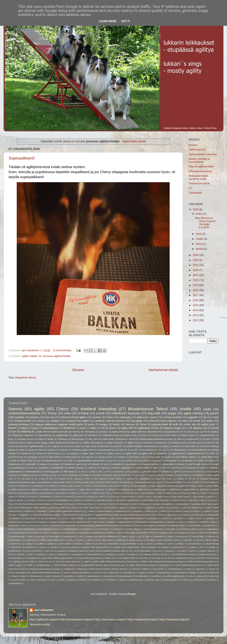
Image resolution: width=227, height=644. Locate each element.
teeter (151, 573)
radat (11, 554)
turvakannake (126, 576)
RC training (75, 479)
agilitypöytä (178, 453)
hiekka (91, 511)
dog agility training (181, 497)
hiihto (149, 511)
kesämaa (127, 526)
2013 (196, 315)
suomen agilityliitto (122, 468)
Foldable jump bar (29, 475)
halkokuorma (197, 508)
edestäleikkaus (63, 500)
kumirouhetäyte (19, 533)
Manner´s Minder (165, 475)
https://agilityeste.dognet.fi (44, 619)
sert (50, 562)
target (142, 573)
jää (103, 522)
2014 (196, 310)
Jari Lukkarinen (44, 610)
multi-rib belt (198, 537)
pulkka (192, 547)
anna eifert (60, 493)
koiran (11, 529)
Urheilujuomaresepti (200, 171)
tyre (14, 431)
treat (179, 439)
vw (104, 580)
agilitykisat (144, 428)
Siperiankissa (45, 435)
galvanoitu (151, 508)
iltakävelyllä (213, 515)
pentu (91, 424)
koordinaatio (103, 529)
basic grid (196, 443)
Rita (87, 479)
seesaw (176, 446)
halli (208, 508)
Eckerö (187, 472)
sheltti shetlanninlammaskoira (189, 565)
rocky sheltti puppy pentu (90, 558)
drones (41, 500)
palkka (41, 544)
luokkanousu (15, 464)
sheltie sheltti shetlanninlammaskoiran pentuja (162, 562)
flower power (189, 435)
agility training (193, 413)
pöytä (165, 446)
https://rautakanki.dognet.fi (175, 619)
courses (79, 497)
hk (40, 356)
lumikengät (54, 537)
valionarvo (42, 580)
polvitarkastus (195, 544)
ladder (201, 460)
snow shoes (158, 569)
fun (38, 460)
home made (175, 511)
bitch (160, 493)
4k (128, 472)
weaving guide (51, 471)
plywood (118, 446)
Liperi (151, 475)
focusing (101, 504)
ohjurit (199, 540)
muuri (67, 446)
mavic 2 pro (135, 537)
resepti (121, 554)
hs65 (70, 460)
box (157, 428)
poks (189, 432)
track (41, 450)
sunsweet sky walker (77, 421)
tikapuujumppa (164, 573)
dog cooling (199, 497)
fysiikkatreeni (182, 504)
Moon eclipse (183, 475)
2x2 (103, 428)
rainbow (21, 554)
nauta (43, 464)
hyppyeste (24, 515)
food (111, 504)
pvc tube (158, 551)
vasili (203, 468)
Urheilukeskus (39, 486)
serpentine (190, 446)
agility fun (35, 490)
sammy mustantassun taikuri (181, 558)
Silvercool (27, 453)
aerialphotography (138, 486)
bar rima (106, 493)
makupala (125, 417)
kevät (50, 439)
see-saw (50, 417)
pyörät (193, 551)
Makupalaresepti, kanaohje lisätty (199, 177)
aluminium (162, 443)
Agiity (135, 472)
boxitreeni (92, 435)
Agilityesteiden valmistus (203, 154)
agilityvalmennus (196, 453)
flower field (26, 460)
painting (105, 446)
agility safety (85, 490)
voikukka (95, 580)
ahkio (212, 453)
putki (176, 424)
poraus (43, 547)
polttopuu (181, 544)
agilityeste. (162, 453)
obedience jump (154, 540)
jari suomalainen (49, 518)
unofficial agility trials (83, 450)
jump (35, 428)
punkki (212, 547)
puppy (172, 413)
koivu (57, 529)
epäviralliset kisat (210, 457)
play (142, 544)
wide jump (68, 471)
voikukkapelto (33, 471)
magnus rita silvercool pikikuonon (102, 537)
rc (187, 428)
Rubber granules (59, 432)
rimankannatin (15, 558)
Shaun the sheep (163, 479)
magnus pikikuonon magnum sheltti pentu (59, 424)
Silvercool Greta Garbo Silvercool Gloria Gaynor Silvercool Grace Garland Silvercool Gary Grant (118, 482)
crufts (101, 497)
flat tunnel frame (86, 504)
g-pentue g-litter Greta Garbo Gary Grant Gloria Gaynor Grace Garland (83, 508)
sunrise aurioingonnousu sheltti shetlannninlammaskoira (34, 573)
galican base (136, 508)
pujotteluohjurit (179, 547)
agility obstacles (115, 443)
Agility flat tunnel (149, 472)
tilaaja (193, 573)
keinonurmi (34, 526)
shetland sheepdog (98, 409)
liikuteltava (214, 533)
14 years (82, 472)
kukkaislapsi (213, 529)
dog (148, 497)
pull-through (195, 464)
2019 (196, 285)
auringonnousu (179, 443)
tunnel (197, 421)
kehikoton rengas (208, 522)
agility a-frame (119, 432)
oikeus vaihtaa (212, 540)
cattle (194, 493)
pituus (181, 464)
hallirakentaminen (54, 460)
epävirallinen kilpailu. (186, 457)
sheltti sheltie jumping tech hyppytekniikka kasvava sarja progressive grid (89, 565)
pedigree (52, 544)
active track (121, 486)
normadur (55, 464)
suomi (97, 573)
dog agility (137, 421)
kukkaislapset (51, 428)
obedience (69, 428)
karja (181, 522)
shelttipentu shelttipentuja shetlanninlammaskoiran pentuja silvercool (96, 569)
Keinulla (96, 475)
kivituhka (162, 526)
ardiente (73, 493)
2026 (196, 209)
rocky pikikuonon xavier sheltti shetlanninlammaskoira (50, 558)
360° (101, 472)
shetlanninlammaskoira (24, 413)
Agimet (177, 472)
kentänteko (188, 460)
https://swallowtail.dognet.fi (143, 619)
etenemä (193, 500)
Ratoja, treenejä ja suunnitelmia (199, 160)
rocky (216, 417)
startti (189, 569)
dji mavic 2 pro (138, 457)
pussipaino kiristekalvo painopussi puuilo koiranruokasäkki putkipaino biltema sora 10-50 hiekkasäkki (104, 551)
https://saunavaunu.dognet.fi (111, 619)
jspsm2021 (179, 518)
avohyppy (32, 457)
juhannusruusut (15, 522)
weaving (26, 431)
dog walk (154, 413)
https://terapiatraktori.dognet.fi (77, 619)
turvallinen (156, 576)
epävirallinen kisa (104, 500)
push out (49, 551)
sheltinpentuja (43, 565)
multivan (211, 537)
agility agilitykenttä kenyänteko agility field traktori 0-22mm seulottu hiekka (185, 486)
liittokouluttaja (18, 537)
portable (54, 547)
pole (170, 544)
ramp (30, 554)
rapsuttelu (41, 554)
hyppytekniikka (207, 435)
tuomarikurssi (110, 576)
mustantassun (15, 540)
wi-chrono (185, 580)
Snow (143, 424)
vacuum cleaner (19, 580)
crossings (91, 497)
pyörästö (182, 551)
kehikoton (192, 522)
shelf (86, 562)
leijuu (194, 533)
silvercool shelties (140, 569)
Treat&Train (23, 486)
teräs (31, 450)
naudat (80, 540)
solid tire (93, 468)
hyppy (24, 428)
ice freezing (185, 515)
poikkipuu (160, 544)
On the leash (24, 479)
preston (35, 417)
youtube (212, 580)
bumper (184, 493)
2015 (196, 305)
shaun (41, 421)
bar (43, 457)
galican (123, 508)
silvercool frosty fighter (74, 417)
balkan (34, 356)
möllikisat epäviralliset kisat (51, 540)
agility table (136, 432)
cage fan (89, 457)
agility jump (208, 424)
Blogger (132, 594)
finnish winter (171, 435)
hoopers (197, 511)
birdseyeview (148, 493)
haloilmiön (29, 511)
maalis (200, 239)
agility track (134, 443)
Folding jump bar (49, 475)
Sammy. (131, 479)
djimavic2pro (128, 497)
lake (120, 533)
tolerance (214, 573)
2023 (196, 265)
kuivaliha (172, 529)
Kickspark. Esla (111, 475)
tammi (200, 249)
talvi (185, 421)
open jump (91, 446)
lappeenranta (167, 533)
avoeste (84, 493)
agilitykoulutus (127, 490)
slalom (116, 424)
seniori (41, 562)
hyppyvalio (171, 515)
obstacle (95, 464)
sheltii (30, 565)
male (124, 537)
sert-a (59, 562)
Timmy (52, 413)
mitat (170, 537)
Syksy (11, 486)
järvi (96, 522)
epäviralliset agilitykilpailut (128, 500)
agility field (127, 428)
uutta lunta (214, 576)
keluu (46, 526)
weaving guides (170, 580)
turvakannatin (142, 576)
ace (110, 486)
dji (118, 497)
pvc (197, 432)
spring (104, 468)
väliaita (112, 580)
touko (199, 214)
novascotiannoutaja (104, 540)
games (162, 508)
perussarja (132, 464)
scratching (16, 562)
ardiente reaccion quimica (110, 421)
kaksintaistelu (141, 522)
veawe (61, 580)
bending (117, 493)
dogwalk (193, 417)
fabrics (204, 500)
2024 (196, 260)
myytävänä (30, 540)
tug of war (176, 468)
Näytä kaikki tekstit (134, 141)
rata (51, 554)
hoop (187, 511)
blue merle (55, 457)
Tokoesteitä (195, 193)
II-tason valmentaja (69, 475)
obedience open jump (76, 464)
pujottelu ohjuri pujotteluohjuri (95, 547)
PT (168, 450)
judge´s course (195, 518)
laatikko (111, 533)
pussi (83, 428)
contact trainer (106, 457)
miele (148, 537)
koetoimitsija (194, 526)
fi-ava (11, 504)
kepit (41, 439)
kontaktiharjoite (70, 529)
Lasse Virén (140, 475)
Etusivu (78, 370)
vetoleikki (83, 580)
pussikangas (18, 468)
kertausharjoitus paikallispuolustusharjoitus (100, 526)
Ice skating (148, 450)
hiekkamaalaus (105, 511)
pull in (202, 547)
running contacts (172, 417)
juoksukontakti (160, 424)
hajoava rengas (173, 428)
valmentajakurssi (106, 450)
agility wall (147, 453)
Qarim (113, 428)
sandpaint (43, 468)
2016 (196, 300)
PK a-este (40, 479)
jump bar (30, 522)
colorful (22, 497)
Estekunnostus (197, 149)
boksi (208, 443)
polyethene (30, 547)
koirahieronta (210, 526)
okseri (77, 446)
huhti (199, 234)
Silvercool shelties (174, 482)
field (14, 460)
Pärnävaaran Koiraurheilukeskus (190, 450)
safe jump (143, 558)
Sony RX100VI (193, 482)
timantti (203, 573)
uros (191, 576)
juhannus (211, 518)
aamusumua (99, 486)
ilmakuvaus (199, 515)
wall (121, 450)
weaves (97, 417)
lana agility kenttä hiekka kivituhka (141, 533)
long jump (40, 537)
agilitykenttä (62, 435)
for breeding (122, 504)
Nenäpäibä (198, 475)
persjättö (78, 544)
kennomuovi (71, 526)
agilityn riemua (144, 490)
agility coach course (93, 453)
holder (163, 511)
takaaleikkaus (129, 573)
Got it (126, 21)
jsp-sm (113, 460)
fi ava (213, 500)
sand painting (212, 558)
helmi (199, 244)
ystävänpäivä (14, 583)
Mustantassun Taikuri (148, 409)
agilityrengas (160, 490)
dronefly (31, 500)
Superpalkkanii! (22, 158)
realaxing (110, 554)
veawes (71, 580)
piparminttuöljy (130, 544)
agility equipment (19, 490)
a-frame (83, 413)
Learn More (108, 21)
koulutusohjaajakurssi (154, 529)
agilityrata (78, 435)
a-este (100, 413)
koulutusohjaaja (133, 529)
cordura (58, 497)
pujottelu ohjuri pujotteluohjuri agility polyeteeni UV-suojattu (141, 547)
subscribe (200, 569)
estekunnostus (179, 500)
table (155, 468)
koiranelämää (45, 529)
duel (50, 500)
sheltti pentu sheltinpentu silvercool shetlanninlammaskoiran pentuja (137, 439)
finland (12, 428)
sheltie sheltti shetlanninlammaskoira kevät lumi (115, 562)
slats (22, 450)
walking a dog (153, 580)
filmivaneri (59, 504)
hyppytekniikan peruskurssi (91, 460)
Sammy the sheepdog (84, 432)
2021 (196, 275)
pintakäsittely (113, 544)
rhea (67, 413)
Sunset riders (209, 482)
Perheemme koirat (199, 183)
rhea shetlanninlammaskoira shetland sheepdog (193, 554)
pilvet (101, 544)
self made (30, 562)
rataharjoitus (62, 554)
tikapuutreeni (181, 573)
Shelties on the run (186, 479)
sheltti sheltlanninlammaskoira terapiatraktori (150, 565)
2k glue (206, 439)
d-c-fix (110, 497)
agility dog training (93, 443)
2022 (196, 270)
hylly (217, 511)
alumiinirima (46, 493)
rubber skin (190, 424)
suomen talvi (142, 468)
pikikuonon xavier (147, 417)
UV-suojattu (72, 453)
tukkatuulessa (94, 576)
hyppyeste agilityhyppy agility (46, 515)
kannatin (171, 522)
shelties (55, 421)
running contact (22, 421)
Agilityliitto (165, 472)
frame (135, 504)
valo (53, 580)
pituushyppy (78, 439)
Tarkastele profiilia (40, 624)
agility (25, 356)
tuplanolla (191, 468)
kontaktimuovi (87, 529)
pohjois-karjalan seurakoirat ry (142, 446)
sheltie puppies (15, 565)
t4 (104, 573)
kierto (138, 526)
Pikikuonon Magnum (23, 435)
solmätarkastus (175, 569)
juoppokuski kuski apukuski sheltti (75, 522)
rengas (104, 424)
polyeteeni (16, 547)
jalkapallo (16, 518)
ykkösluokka (199, 580)
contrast (32, 497)
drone (144, 435)
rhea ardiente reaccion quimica (153, 554)
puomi (214, 413)
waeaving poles (136, 580)
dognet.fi (212, 497)
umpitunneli (192, 439)
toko (164, 468)
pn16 (150, 544)
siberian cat (200, 428)
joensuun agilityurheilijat (57, 356)
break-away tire (73, 457)
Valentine (53, 486)
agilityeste (99, 490)
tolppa (23, 576)
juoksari (156, 460)
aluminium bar (16, 457)
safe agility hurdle (127, 558)
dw (205, 417)
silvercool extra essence (163, 421)
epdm (168, 457)
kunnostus (34, 533)
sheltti (207, 409)
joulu (11, 439)
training (51, 450)
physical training (150, 464)
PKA (51, 479)
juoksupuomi (171, 460)
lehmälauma (182, 533)
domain (20, 500)
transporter (69, 576)
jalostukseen (31, 518)
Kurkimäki (126, 475)
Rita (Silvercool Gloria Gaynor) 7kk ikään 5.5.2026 (205, 223)
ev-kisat (155, 435)
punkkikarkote (15, 551)
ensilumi (77, 500)
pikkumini (90, 544)
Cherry (63, 409)
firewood (71, 504)
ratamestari (77, 554)
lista (30, 537)
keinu (110, 417)
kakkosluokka (125, 522)
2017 (196, 295)
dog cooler (155, 457)
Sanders (103, 432)
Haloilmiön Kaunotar (126, 413)
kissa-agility (149, 526)
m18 (81, 537)
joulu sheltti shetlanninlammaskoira (127, 518)
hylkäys (207, 511)
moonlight (31, 464)
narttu (70, 540)
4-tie (108, 472)
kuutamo (55, 533)
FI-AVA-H (198, 472)
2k (129, 450)
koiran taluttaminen (26, 529)
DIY (136, 450)
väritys (122, 580)
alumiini (148, 443)
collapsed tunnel (110, 435)
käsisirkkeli (84, 533)
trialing (80, 576)
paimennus (16, 544)
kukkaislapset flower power (192, 529)
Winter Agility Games (71, 486)
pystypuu (170, 551)
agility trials (131, 453)
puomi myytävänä (33, 551)
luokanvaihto (69, 537)
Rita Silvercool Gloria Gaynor (108, 479)
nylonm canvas (136, 540)
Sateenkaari (145, 479)
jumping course (26, 439)
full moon (145, 504)
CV (191, 188)
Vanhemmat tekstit (163, 370)
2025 (196, 255)
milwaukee (159, 537)
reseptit (132, 554)
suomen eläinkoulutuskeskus (77, 573)
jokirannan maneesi (97, 518)
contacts (122, 457)
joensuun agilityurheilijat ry (33, 446)
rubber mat (110, 558)
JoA (160, 450)
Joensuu (130, 424)
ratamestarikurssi (94, 554)
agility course (114, 453)
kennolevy (57, 526)
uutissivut (201, 576)
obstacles (188, 540)
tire (205, 432)
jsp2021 (166, 518)
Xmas (87, 486)
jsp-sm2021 (127, 460)
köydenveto (98, 533)
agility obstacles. (68, 490)
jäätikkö (111, 522)
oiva (106, 464)
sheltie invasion (76, 468)
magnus (56, 446)
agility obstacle (50, 490)
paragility (117, 464)
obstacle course (172, 540)
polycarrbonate (212, 544)
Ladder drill (41, 432)
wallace (215, 432)
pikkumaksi (168, 464)
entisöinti (89, 500)
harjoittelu (42, 511)
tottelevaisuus (36, 576)
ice (181, 432)
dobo (140, 497)
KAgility (85, 475)
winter (210, 421)
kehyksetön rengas (17, 526)
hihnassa (138, 511)
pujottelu (20, 417)
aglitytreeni (205, 490)
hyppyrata (170, 432)
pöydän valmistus (208, 551)
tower (48, 576)
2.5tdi (92, 472)
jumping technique (19, 424)
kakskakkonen (157, 522)
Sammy (15, 409)
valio (32, 580)
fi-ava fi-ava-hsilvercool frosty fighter (34, 504)
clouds (203, 493)
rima (31, 468)
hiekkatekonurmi (123, 511)
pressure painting (69, 547)
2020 (196, 280)
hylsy (14, 515)
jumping (42, 522)
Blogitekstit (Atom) (26, 378)
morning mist (182, 537)
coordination (45, 497)
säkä (93, 428)
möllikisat (62, 439)
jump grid (142, 460)
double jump (130, 435)
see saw (93, 439)
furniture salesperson (163, 504)
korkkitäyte (117, 529)
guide (184, 508)
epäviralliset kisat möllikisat (156, 500)
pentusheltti (65, 544)
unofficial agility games (175, 576)
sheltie (185, 409)
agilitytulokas (190, 490)
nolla (89, 540)
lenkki (203, 533)
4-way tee (119, 472)
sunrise (212, 569)
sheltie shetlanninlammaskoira (201, 562)
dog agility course (161, 497)
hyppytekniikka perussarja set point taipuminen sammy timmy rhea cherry (129, 515)
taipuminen (114, 573)
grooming (173, 508)
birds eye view (132, 493)
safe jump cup (158, 558)
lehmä (212, 460)
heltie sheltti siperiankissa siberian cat (67, 511)
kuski (45, 533)
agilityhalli (112, 490)
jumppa (52, 522)
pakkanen (30, 544)
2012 (196, 320)
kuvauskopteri (69, 533)
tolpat (14, 576)
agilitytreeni (175, 490)
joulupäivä (153, 518)
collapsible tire (154, 432)
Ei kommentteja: (63, 350)
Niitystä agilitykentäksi (201, 166)
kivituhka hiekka (177, 526)
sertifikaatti (58, 468)
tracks (57, 576)
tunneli (215, 428)
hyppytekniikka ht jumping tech (77, 515)
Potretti (62, 479)
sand (200, 558)
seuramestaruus (73, 562)
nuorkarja (121, 540)
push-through (212, 464)
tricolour (63, 450)
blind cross (172, 493)
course (68, 497)
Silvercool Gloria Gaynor (49, 453)
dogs (11, 500)
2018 (196, 290)
